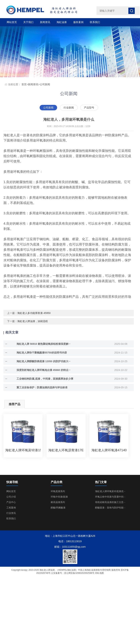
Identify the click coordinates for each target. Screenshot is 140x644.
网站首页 (12, 22)
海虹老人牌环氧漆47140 (109, 450)
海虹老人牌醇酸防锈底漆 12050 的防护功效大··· (43, 361)
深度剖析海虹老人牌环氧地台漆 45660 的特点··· (43, 370)
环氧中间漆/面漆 (59, 497)
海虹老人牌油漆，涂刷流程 (33, 321)
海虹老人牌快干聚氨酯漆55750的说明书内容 (42, 353)
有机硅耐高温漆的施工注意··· (110, 502)
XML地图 (99, 573)
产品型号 (89, 108)
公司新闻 (45, 84)
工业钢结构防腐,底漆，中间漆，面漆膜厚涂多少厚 (45, 379)
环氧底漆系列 (58, 491)
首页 (24, 84)
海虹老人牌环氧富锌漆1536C (23, 450)
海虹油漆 (62, 22)
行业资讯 (11, 513)
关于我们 (28, 22)
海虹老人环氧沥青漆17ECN (66, 450)
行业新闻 (69, 108)
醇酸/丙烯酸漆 (58, 508)
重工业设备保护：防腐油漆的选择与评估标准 (42, 387)
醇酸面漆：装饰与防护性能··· (110, 508)
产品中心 (11, 502)
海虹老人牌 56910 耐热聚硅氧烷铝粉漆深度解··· (43, 344)
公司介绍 (11, 497)
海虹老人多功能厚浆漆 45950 (34, 313)
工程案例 (11, 508)
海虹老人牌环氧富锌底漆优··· (110, 491)
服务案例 (78, 22)
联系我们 (95, 22)
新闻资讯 (45, 22)
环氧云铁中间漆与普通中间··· (110, 497)
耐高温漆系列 (58, 502)
